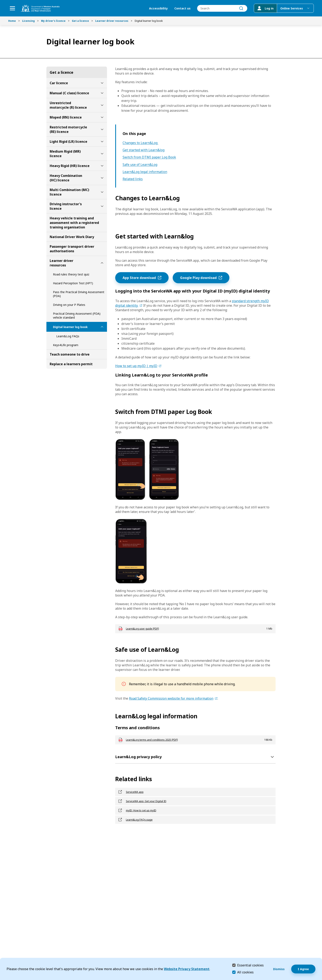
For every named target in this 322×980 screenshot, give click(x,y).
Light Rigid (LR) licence (68, 142)
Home (12, 21)
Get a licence (80, 21)
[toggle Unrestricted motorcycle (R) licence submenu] (102, 105)
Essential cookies (250, 965)
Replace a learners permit (71, 364)
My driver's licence (53, 21)
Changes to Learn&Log (140, 143)
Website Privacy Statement (187, 969)
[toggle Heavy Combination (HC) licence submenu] (102, 178)
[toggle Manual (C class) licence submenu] (102, 93)
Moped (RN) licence (66, 117)
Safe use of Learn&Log (140, 165)
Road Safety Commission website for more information (171, 698)
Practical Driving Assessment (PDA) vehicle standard (77, 316)
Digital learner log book (70, 327)
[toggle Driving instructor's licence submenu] (102, 206)
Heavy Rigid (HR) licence (70, 166)
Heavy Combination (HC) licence (66, 178)
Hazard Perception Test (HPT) (73, 283)
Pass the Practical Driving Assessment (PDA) (79, 294)
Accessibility (158, 8)
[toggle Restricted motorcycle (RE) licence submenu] (102, 129)
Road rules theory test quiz (71, 274)
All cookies (245, 972)
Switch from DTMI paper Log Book (149, 157)
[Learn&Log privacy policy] (195, 757)
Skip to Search (1, 1)
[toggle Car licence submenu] (102, 83)
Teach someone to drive (70, 354)
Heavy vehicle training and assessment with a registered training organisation (74, 223)
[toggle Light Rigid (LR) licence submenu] (102, 142)
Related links (133, 179)
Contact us (182, 8)
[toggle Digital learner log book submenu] (102, 327)
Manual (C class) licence (69, 93)
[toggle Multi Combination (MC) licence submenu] (102, 192)
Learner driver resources (112, 21)
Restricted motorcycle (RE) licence (68, 129)
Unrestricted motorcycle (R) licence (68, 105)
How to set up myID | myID (136, 366)
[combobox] (222, 8)
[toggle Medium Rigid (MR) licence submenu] (102, 154)
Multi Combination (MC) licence (69, 192)
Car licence (59, 83)
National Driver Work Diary (72, 237)
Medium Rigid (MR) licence (65, 154)
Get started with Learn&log (144, 150)
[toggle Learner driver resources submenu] (102, 263)
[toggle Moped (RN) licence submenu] (102, 117)
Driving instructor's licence (66, 206)
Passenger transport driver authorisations (72, 249)
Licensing (28, 21)
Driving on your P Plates (69, 305)
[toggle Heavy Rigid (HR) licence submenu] (102, 166)
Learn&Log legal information (145, 172)
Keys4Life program (66, 345)
